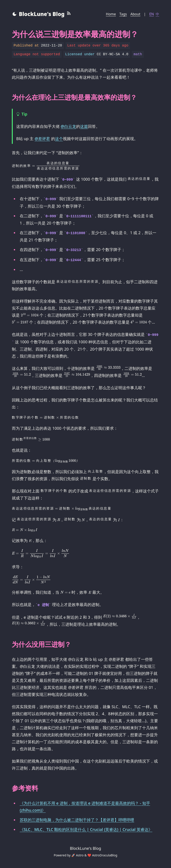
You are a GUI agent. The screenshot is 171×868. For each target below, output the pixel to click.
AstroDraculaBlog (105, 855)
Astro (80, 855)
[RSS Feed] (69, 14)
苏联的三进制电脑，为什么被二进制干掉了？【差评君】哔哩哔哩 (77, 820)
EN (152, 14)
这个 (59, 139)
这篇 (84, 126)
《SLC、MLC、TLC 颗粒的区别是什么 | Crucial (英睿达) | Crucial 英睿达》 (86, 829)
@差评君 (42, 139)
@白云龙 (68, 126)
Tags (123, 14)
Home (111, 14)
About (135, 14)
